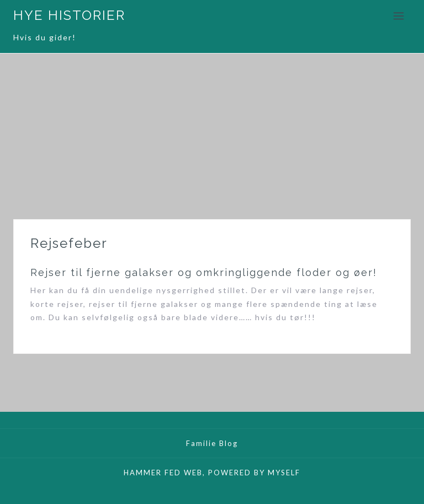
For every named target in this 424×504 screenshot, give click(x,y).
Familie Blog (212, 443)
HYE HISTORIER (69, 15)
